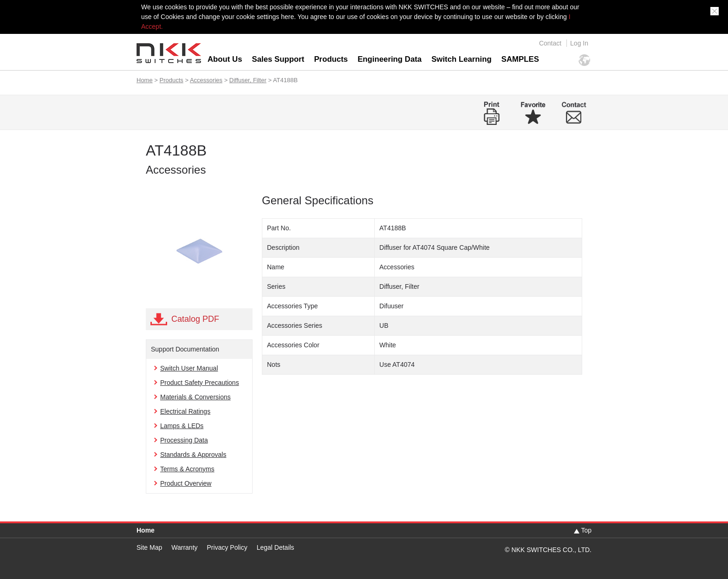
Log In (579, 43)
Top (586, 530)
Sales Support (278, 59)
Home (145, 80)
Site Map (149, 547)
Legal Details (276, 547)
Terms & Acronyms (187, 469)
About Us (225, 59)
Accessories (206, 80)
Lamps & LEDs (182, 426)
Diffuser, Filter (248, 80)
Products (331, 59)
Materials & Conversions (195, 397)
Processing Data (184, 440)
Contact (550, 43)
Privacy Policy (227, 547)
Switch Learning (461, 59)
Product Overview (186, 483)
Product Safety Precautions (200, 383)
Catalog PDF (195, 319)
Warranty (184, 547)
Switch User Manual (189, 368)
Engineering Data (390, 59)
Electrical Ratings (185, 411)
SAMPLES (520, 59)
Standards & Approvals (193, 455)
